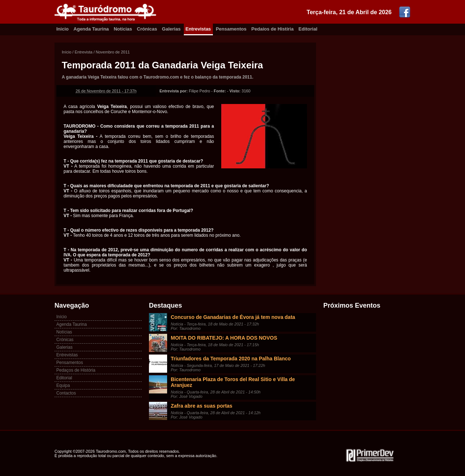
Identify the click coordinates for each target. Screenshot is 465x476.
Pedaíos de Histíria (272, 29)
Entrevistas (198, 29)
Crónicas (147, 29)
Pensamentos (231, 29)
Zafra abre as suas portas (202, 406)
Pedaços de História (76, 370)
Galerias (171, 29)
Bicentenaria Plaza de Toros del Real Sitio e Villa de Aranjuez (233, 382)
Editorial (308, 29)
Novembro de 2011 (113, 52)
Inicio (62, 29)
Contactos (66, 393)
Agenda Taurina (91, 29)
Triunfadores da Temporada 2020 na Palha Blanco (231, 359)
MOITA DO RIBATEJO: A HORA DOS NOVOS (224, 338)
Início (66, 52)
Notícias (123, 29)
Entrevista (83, 52)
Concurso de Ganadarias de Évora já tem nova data (233, 317)
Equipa (63, 385)
